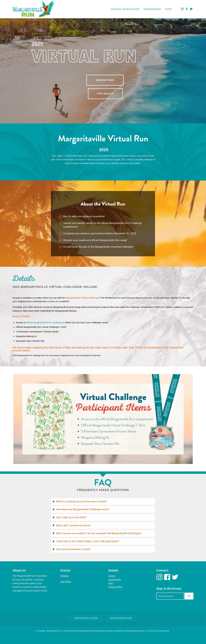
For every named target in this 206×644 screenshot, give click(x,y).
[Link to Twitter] (191, 9)
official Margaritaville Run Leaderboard (45, 322)
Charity (112, 576)
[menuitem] (125, 9)
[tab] (103, 502)
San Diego (66, 581)
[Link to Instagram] (182, 9)
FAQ (111, 583)
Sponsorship (115, 580)
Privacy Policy (115, 587)
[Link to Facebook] (187, 9)
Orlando (65, 576)
